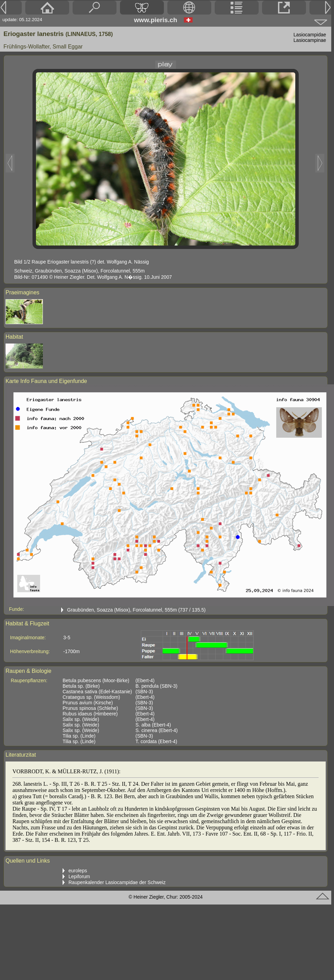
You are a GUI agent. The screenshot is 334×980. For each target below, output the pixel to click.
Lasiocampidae (310, 35)
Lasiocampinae (310, 40)
